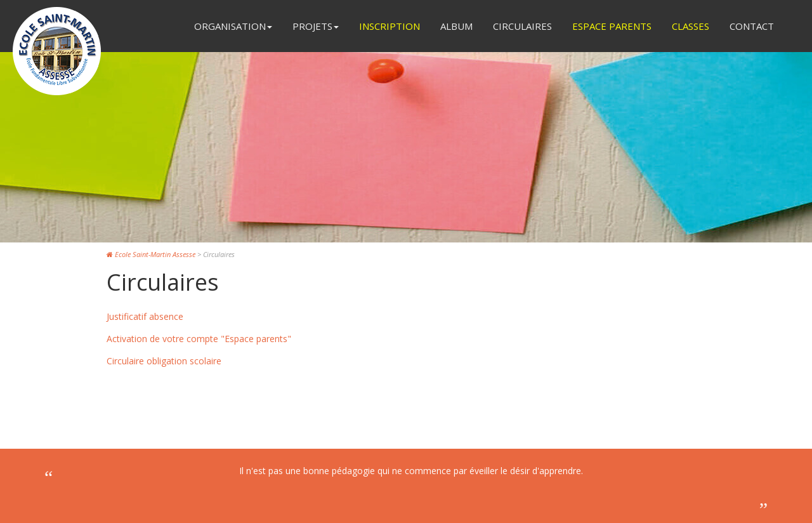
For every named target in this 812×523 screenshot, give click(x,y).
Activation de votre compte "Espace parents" (199, 339)
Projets (316, 26)
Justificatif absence (145, 316)
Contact (752, 26)
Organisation (233, 26)
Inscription (390, 26)
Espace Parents (612, 26)
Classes (691, 26)
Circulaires (522, 26)
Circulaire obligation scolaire (164, 361)
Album (456, 26)
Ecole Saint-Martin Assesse (151, 254)
